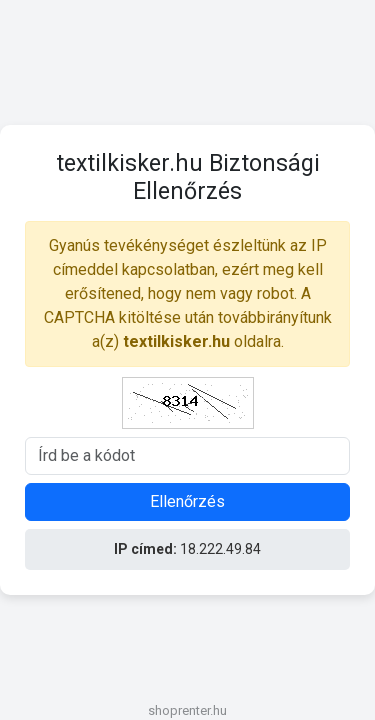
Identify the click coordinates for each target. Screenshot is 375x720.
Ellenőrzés (187, 501)
